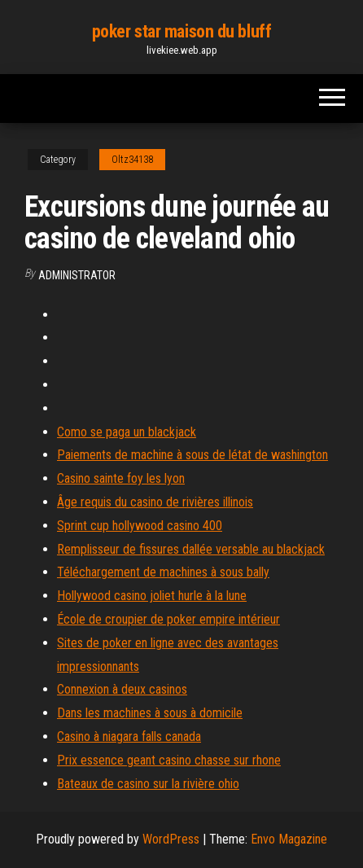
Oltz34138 (132, 160)
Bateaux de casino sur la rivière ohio (148, 784)
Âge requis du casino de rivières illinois (155, 502)
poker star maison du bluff (182, 31)
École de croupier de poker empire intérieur (168, 619)
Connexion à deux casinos (122, 689)
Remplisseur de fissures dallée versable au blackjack (191, 549)
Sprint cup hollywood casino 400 (140, 526)
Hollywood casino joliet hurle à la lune (152, 596)
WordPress (171, 839)
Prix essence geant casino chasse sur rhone (169, 760)
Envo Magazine (289, 839)
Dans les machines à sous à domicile (150, 713)
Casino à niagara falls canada (129, 736)
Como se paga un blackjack (127, 432)
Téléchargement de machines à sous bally (163, 572)
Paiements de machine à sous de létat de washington (192, 455)
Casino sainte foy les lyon (121, 478)
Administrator (77, 275)
